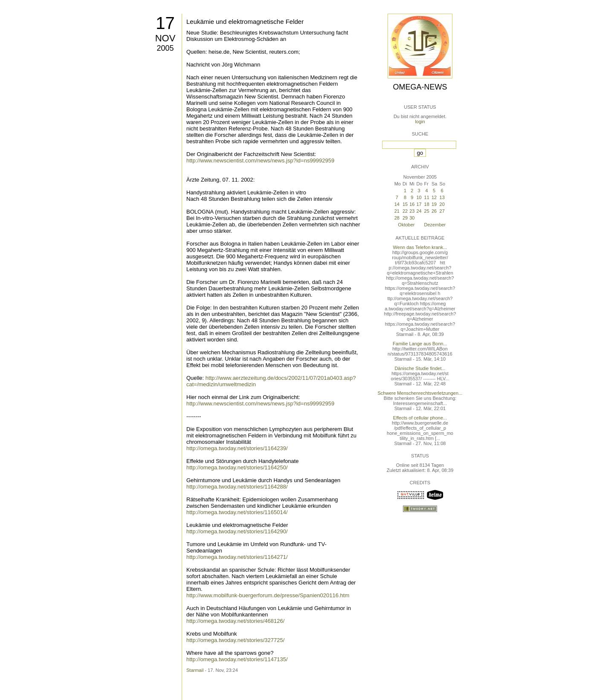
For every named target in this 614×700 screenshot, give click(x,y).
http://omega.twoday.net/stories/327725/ (235, 640)
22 (405, 211)
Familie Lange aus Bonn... (420, 344)
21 (397, 211)
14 (397, 204)
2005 (165, 48)
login (420, 121)
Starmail (195, 670)
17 (165, 23)
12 (434, 197)
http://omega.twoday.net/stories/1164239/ (237, 448)
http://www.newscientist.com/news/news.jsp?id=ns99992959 (260, 161)
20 (442, 204)
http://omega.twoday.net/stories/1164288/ (237, 487)
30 (412, 218)
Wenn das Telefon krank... (420, 247)
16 (412, 204)
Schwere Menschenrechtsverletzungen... (420, 393)
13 (442, 197)
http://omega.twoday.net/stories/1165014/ (237, 512)
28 (397, 218)
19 (434, 204)
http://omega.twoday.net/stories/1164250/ (237, 467)
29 (405, 218)
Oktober (406, 225)
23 (412, 211)
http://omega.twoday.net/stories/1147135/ (237, 659)
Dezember (435, 225)
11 (427, 197)
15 (405, 204)
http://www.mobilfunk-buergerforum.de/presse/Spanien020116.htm (268, 595)
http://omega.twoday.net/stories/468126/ (235, 621)
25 (427, 211)
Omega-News (420, 87)
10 (419, 197)
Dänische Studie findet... (420, 368)
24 (419, 211)
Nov (165, 38)
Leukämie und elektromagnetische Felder (245, 22)
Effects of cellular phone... (420, 418)
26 (434, 211)
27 (442, 211)
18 (427, 204)
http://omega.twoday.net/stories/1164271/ (237, 557)
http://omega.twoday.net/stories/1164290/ (237, 531)
